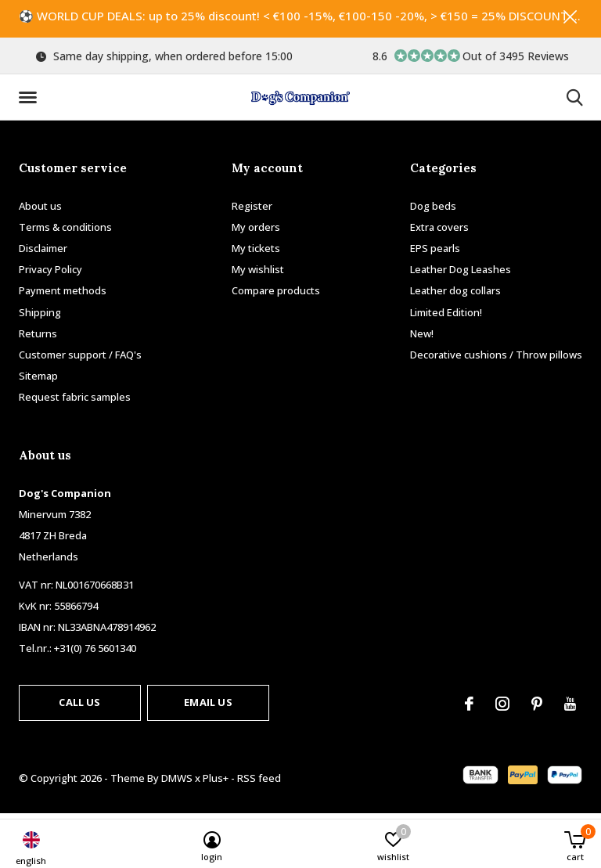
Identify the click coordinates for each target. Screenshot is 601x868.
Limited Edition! (446, 317)
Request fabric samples (75, 402)
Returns (38, 338)
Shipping (40, 317)
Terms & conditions (65, 232)
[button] (31, 103)
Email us (208, 707)
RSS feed (259, 783)
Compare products (276, 295)
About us (40, 211)
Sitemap (38, 380)
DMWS (177, 783)
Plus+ (216, 783)
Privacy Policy (50, 274)
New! (422, 338)
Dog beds (433, 211)
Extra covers (439, 232)
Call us (79, 707)
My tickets (256, 253)
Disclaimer (43, 253)
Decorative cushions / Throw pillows (496, 359)
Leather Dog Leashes (461, 274)
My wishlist (258, 274)
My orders (256, 232)
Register (252, 211)
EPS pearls (435, 253)
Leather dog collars (455, 295)
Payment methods (63, 295)
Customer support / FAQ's (80, 359)
